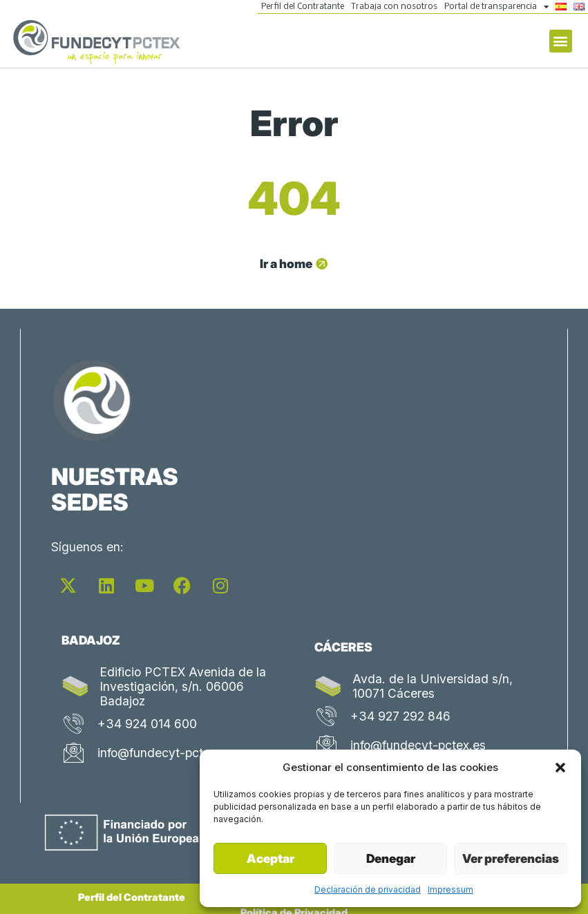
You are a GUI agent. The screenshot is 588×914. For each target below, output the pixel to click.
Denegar (391, 858)
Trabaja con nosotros (394, 7)
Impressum (451, 889)
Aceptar (271, 858)
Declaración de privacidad (368, 889)
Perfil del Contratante (303, 7)
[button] (560, 768)
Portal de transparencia (496, 7)
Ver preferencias (511, 858)
